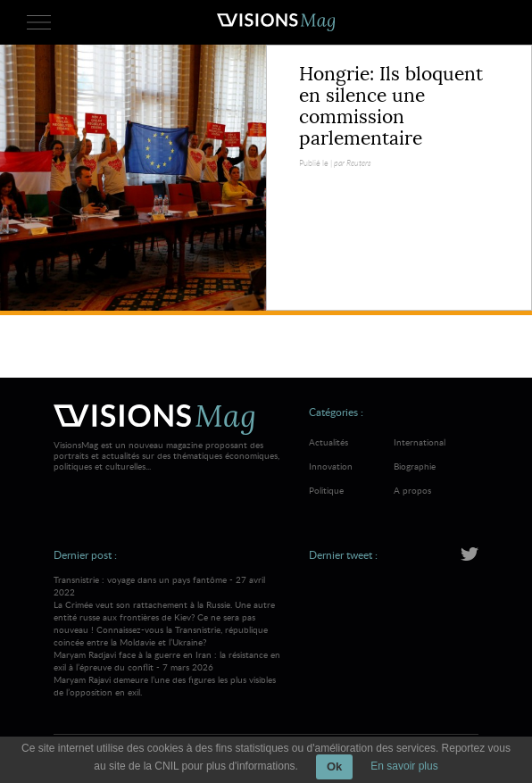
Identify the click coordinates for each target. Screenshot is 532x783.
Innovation (331, 466)
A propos (412, 490)
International (420, 442)
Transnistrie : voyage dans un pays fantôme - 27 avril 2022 (170, 611)
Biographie (415, 466)
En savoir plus (404, 766)
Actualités (328, 442)
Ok (334, 766)
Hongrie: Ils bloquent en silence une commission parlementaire (391, 106)
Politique (326, 490)
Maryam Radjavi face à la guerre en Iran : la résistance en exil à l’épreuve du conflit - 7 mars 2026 (170, 673)
